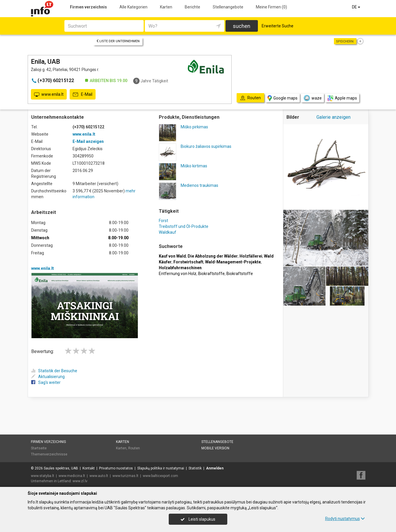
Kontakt (89, 468)
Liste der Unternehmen (118, 41)
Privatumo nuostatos (116, 468)
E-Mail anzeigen (88, 141)
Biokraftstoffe (211, 274)
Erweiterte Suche (278, 26)
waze (312, 98)
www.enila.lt (49, 95)
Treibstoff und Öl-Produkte (184, 226)
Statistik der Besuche (54, 371)
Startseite (39, 448)
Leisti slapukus (198, 519)
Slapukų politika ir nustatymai (161, 468)
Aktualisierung (48, 377)
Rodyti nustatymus (345, 519)
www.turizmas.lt (125, 476)
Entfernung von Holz (178, 274)
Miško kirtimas (194, 166)
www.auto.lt (99, 476)
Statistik (195, 468)
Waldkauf (168, 232)
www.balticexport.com (160, 476)
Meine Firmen (271, 7)
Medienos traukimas (199, 185)
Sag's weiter (46, 382)
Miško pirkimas (194, 127)
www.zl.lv (80, 481)
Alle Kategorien (133, 7)
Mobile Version (215, 448)
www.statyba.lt (43, 476)
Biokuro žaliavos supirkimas (206, 146)
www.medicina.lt (72, 476)
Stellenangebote (228, 7)
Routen (134, 448)
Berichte (192, 7)
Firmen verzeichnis (88, 7)
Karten (166, 7)
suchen (242, 26)
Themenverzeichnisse (49, 454)
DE (357, 7)
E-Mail (83, 95)
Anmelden (215, 468)
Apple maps (342, 98)
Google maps (283, 98)
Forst (163, 221)
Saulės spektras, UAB (61, 468)
